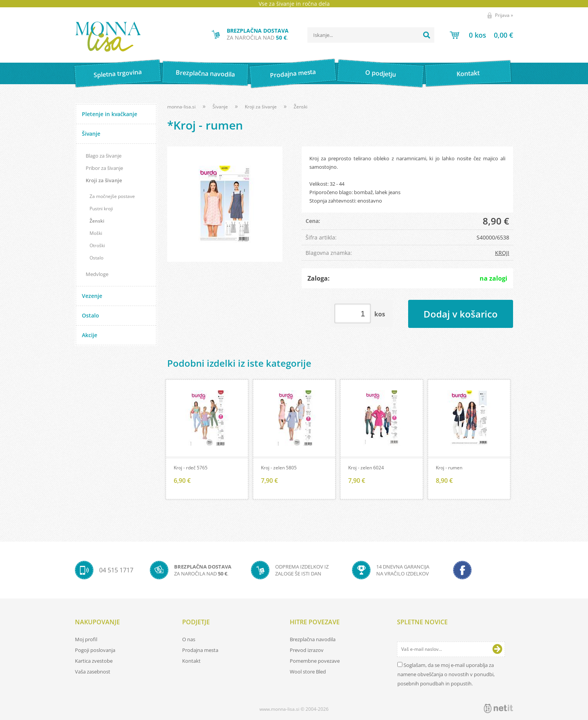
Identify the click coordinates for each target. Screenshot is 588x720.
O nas (189, 639)
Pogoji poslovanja (95, 650)
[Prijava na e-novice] (497, 649)
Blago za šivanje (104, 156)
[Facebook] (462, 570)
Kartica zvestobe (94, 661)
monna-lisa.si (181, 107)
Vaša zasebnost (93, 672)
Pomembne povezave (315, 661)
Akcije (90, 335)
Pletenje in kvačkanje (110, 114)
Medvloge (97, 274)
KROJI (502, 253)
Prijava (504, 15)
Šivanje (91, 134)
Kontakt (468, 73)
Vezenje (92, 296)
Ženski (97, 221)
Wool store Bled (308, 672)
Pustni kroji (101, 209)
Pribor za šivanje (104, 168)
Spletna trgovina (118, 74)
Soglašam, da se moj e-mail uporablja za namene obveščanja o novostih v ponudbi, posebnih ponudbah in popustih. (446, 674)
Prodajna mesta (293, 73)
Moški (96, 233)
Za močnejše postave (112, 196)
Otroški (97, 245)
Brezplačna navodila (205, 73)
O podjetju (380, 73)
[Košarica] (481, 35)
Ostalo (96, 258)
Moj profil (86, 639)
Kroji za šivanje (104, 180)
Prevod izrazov (307, 650)
